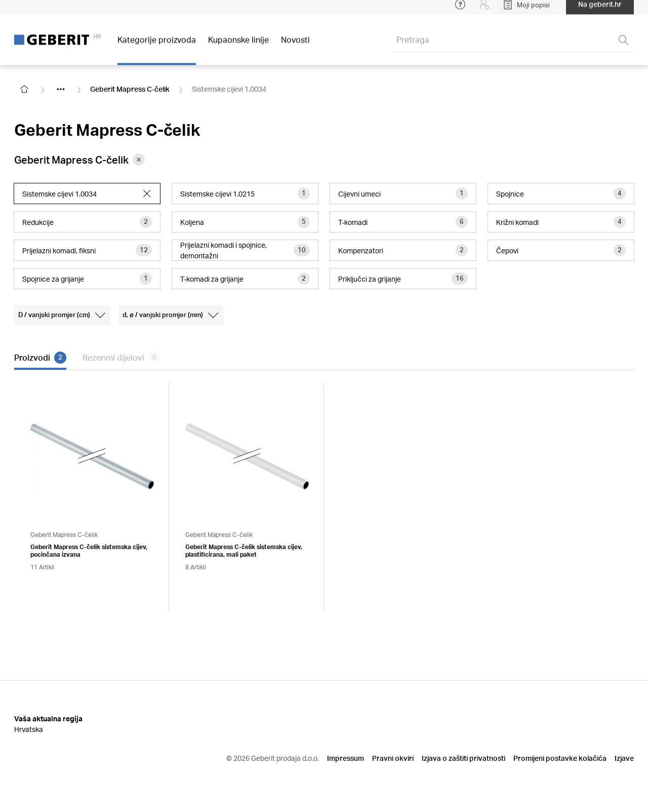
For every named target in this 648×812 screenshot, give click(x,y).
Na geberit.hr (600, 10)
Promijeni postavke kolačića (560, 758)
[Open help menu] (460, 10)
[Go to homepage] (24, 89)
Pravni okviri (393, 758)
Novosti (295, 45)
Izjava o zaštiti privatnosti (463, 758)
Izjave (624, 758)
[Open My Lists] (526, 10)
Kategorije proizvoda (157, 45)
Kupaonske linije (238, 45)
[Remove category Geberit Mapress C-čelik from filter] (139, 160)
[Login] (484, 10)
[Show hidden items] (61, 89)
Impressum (346, 758)
